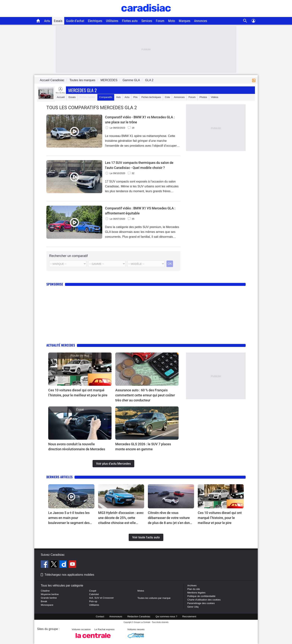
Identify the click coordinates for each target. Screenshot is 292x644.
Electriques (95, 21)
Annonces (201, 21)
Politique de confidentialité (201, 596)
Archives (192, 585)
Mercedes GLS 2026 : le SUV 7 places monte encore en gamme (143, 447)
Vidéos (215, 97)
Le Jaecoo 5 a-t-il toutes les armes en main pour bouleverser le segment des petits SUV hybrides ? (69, 518)
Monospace (47, 605)
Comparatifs (106, 97)
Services (147, 21)
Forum (160, 21)
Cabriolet (94, 594)
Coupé (93, 591)
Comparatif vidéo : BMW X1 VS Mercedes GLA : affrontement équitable (140, 211)
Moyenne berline (50, 594)
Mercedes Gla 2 (82, 90)
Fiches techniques (151, 97)
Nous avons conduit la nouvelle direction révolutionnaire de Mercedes (77, 447)
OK (170, 264)
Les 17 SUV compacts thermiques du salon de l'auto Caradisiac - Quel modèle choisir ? (139, 165)
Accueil (61, 97)
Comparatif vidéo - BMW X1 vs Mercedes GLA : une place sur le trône (140, 120)
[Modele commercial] (146, 264)
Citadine (45, 591)
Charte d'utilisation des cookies (204, 600)
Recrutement (189, 616)
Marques (185, 21)
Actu (47, 21)
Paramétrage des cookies (201, 603)
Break (44, 601)
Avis (118, 97)
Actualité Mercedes (61, 345)
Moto (172, 21)
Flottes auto (130, 21)
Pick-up (93, 601)
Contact (100, 616)
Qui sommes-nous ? (166, 616)
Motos (141, 591)
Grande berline (49, 598)
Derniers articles (59, 477)
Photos (203, 97)
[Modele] (107, 264)
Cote (167, 97)
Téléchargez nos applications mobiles (69, 575)
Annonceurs (116, 616)
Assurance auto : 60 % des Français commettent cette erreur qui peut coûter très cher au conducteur (145, 395)
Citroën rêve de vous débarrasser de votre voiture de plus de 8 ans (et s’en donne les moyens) (171, 518)
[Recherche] (245, 21)
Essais (58, 21)
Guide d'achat (75, 21)
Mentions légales (196, 593)
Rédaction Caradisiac (139, 616)
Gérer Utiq (193, 607)
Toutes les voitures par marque (154, 598)
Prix (135, 97)
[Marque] (68, 264)
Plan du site (194, 589)
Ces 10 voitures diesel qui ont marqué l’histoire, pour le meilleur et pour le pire (78, 393)
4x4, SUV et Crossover (101, 598)
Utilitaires (112, 21)
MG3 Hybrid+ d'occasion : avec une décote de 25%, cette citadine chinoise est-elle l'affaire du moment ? (121, 518)
